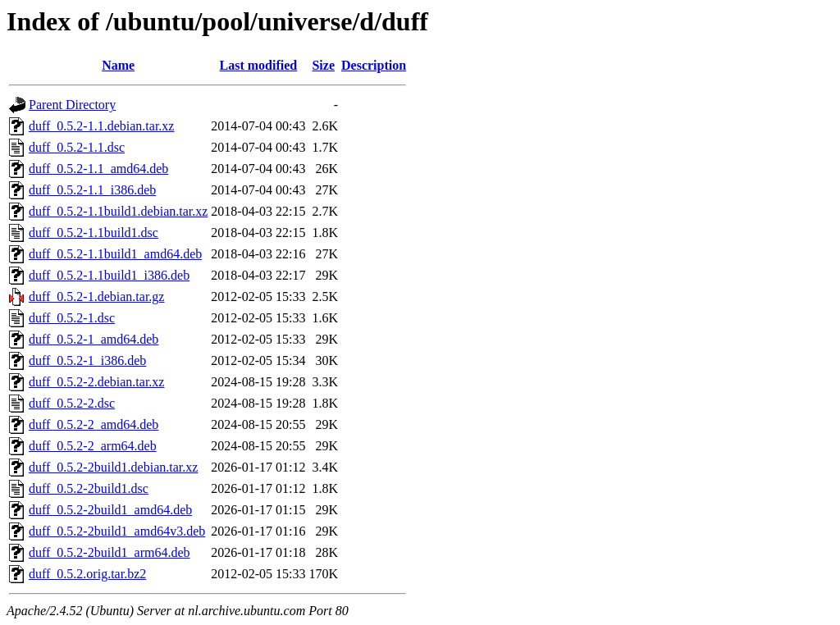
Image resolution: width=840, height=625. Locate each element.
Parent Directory (72, 105)
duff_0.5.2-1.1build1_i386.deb (109, 275)
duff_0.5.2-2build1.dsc (89, 488)
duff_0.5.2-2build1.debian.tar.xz (113, 467)
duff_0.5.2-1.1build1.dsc (94, 233)
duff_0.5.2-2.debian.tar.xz (96, 382)
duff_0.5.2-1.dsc (72, 318)
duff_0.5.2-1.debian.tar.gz (96, 297)
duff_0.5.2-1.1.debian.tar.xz (101, 126)
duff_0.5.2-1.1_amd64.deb (98, 169)
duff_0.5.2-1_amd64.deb (94, 339)
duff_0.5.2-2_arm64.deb (93, 446)
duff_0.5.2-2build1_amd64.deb (110, 510)
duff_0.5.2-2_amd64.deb (94, 424)
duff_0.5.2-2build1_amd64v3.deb (117, 531)
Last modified (259, 65)
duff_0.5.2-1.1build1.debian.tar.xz (118, 211)
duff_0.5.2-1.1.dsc (77, 147)
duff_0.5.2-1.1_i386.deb (92, 190)
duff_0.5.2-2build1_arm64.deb (110, 552)
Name (118, 65)
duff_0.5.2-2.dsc (72, 403)
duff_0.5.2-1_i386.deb (87, 360)
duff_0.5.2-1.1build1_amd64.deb (115, 254)
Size (323, 65)
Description (374, 65)
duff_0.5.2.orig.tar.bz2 (87, 574)
